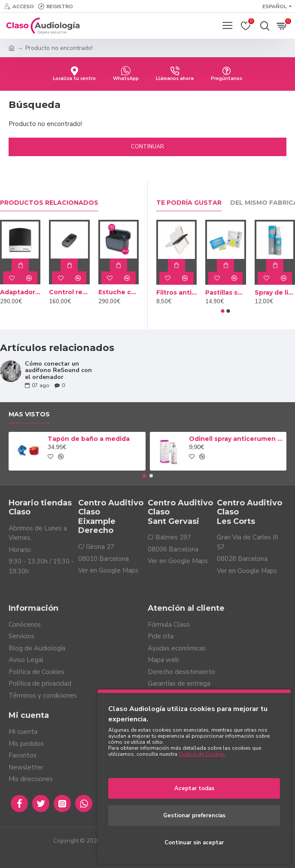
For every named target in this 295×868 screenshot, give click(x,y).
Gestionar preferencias (194, 816)
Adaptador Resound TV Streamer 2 (20, 292)
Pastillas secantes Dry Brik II (226, 292)
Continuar (147, 147)
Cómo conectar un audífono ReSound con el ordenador (58, 370)
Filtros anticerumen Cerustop (177, 292)
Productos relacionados (49, 203)
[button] (223, 311)
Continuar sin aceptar (194, 843)
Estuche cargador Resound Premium (119, 292)
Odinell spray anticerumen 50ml (236, 439)
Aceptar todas (194, 788)
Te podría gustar (189, 203)
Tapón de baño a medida (89, 439)
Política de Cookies (202, 754)
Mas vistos (29, 414)
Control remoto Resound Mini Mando (69, 292)
